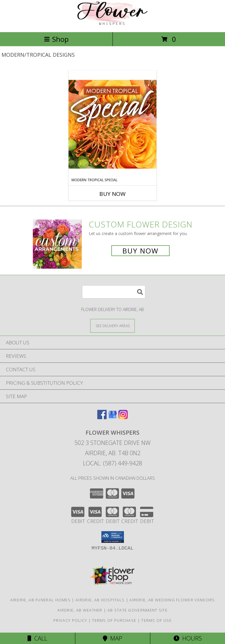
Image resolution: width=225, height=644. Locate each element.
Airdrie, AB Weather (80, 610)
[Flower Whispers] (112, 24)
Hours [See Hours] (188, 638)
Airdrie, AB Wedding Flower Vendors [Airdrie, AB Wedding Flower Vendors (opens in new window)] (172, 600)
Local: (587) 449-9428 (112, 463)
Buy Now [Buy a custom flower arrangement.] (140, 251)
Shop (56, 39)
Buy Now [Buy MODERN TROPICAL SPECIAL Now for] (112, 194)
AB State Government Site (138, 610)
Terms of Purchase (114, 620)
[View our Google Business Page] (112, 417)
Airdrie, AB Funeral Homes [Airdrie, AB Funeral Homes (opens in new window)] (41, 600)
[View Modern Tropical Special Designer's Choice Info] (112, 124)
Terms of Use (156, 620)
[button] (113, 537)
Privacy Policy (70, 620)
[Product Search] (114, 292)
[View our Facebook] (102, 417)
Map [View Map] (112, 638)
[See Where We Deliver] (112, 326)
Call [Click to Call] (37, 638)
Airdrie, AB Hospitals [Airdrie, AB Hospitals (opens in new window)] (100, 600)
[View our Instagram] (123, 417)
